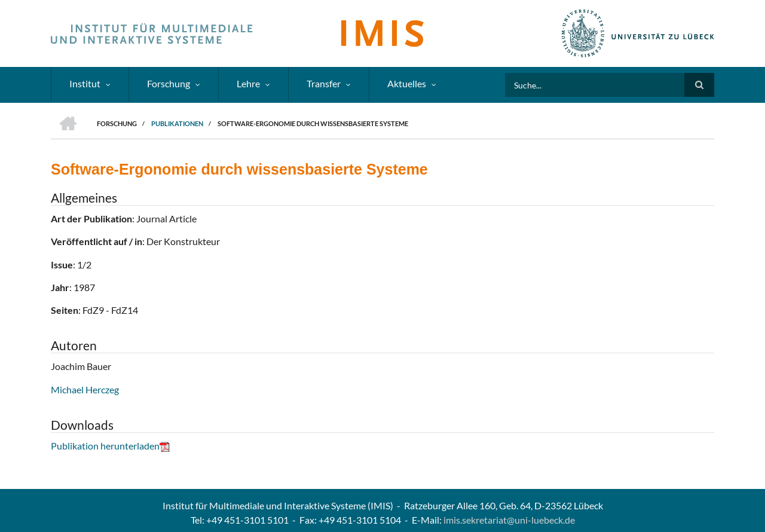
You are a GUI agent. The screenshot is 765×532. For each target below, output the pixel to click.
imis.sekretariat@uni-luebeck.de (509, 520)
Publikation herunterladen (110, 446)
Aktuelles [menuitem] (407, 83)
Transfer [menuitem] (324, 83)
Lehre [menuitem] (248, 83)
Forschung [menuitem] (169, 83)
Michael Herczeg (85, 389)
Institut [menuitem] (85, 83)
